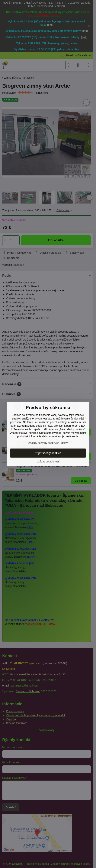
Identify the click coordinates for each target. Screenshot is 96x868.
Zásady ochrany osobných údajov (48, 443)
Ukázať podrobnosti (48, 462)
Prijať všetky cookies (48, 453)
